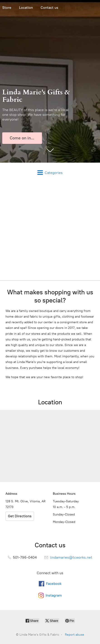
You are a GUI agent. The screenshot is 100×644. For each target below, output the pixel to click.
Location (26, 8)
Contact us (49, 8)
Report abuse (74, 635)
